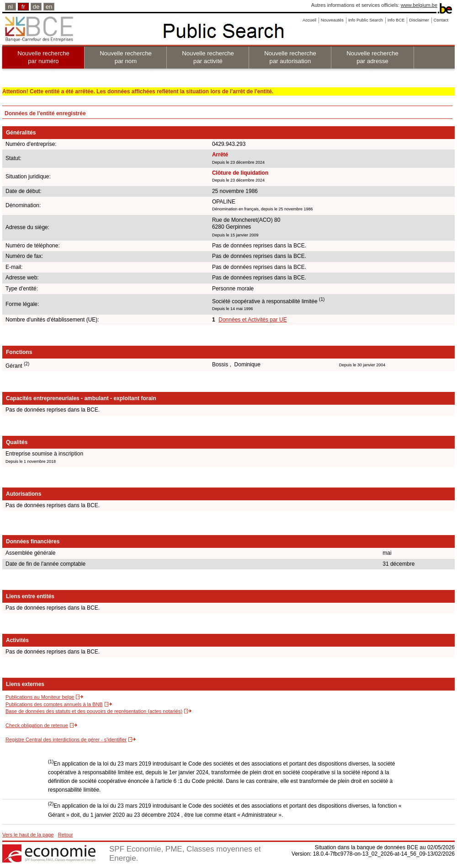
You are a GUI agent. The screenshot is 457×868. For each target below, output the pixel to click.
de (36, 7)
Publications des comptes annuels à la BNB (54, 704)
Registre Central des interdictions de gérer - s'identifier (66, 739)
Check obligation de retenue (37, 725)
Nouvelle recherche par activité (208, 57)
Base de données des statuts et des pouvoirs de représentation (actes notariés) (94, 711)
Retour (66, 835)
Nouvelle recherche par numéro (43, 57)
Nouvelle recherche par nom (126, 57)
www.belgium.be (419, 5)
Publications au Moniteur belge (40, 697)
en (49, 7)
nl (11, 7)
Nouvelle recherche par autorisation (290, 57)
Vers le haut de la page (28, 835)
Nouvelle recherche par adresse (372, 57)
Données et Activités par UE (252, 320)
